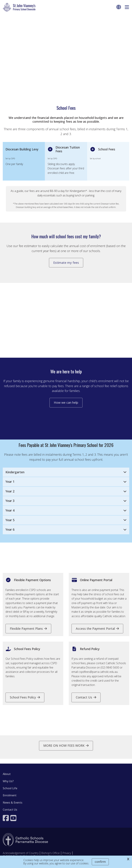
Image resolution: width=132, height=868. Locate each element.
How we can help (66, 407)
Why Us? (8, 785)
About (7, 778)
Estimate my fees (66, 265)
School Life (10, 793)
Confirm (100, 862)
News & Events (13, 807)
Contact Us (10, 814)
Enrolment (10, 800)
